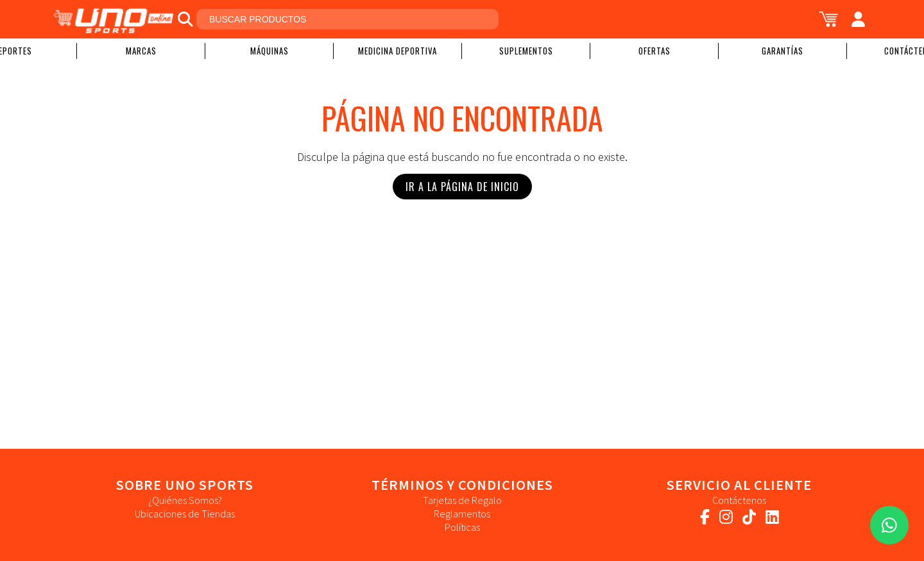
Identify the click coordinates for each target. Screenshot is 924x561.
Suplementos (526, 51)
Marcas (141, 51)
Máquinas (269, 51)
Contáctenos (739, 500)
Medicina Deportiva (398, 51)
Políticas (462, 527)
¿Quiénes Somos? (185, 500)
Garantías (783, 51)
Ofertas (654, 51)
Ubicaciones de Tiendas (185, 514)
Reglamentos (462, 514)
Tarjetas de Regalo (462, 500)
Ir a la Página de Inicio (462, 187)
